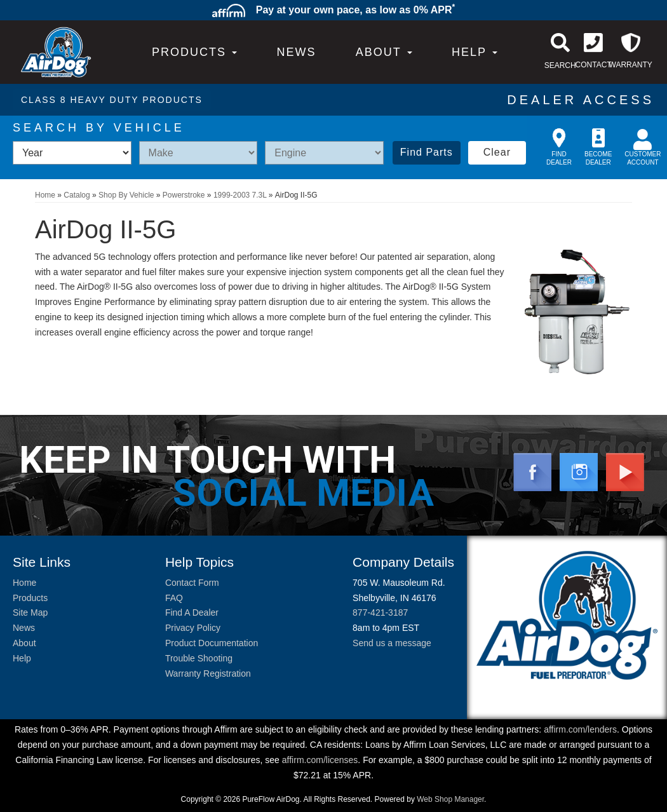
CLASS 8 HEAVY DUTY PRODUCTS (112, 100)
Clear (497, 152)
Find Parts (427, 152)
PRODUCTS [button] (194, 52)
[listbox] (72, 153)
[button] (384, 52)
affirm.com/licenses (320, 760)
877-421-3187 (380, 612)
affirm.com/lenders (580, 729)
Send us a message (392, 643)
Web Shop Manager (450, 799)
